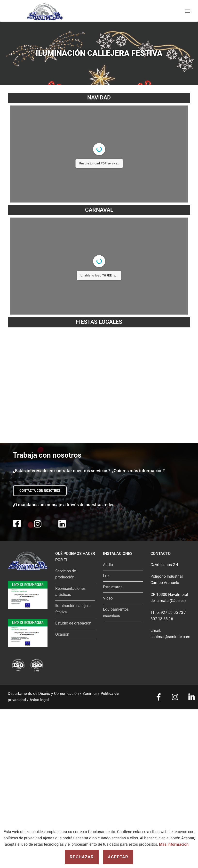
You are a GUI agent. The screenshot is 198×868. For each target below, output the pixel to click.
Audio (108, 565)
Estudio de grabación (73, 623)
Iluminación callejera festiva (73, 609)
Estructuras (113, 587)
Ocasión (62, 634)
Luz (106, 576)
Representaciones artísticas (70, 592)
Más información (174, 844)
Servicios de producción (66, 574)
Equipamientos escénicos (116, 612)
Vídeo (108, 598)
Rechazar (82, 857)
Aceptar (118, 857)
